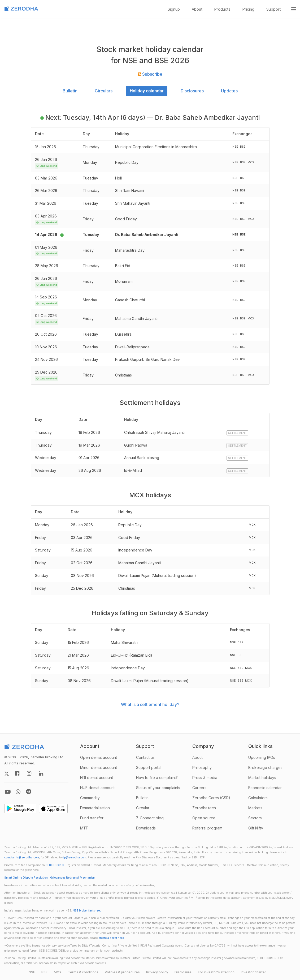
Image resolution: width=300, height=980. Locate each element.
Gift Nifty (256, 828)
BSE (44, 972)
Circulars (104, 91)
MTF (84, 828)
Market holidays (262, 778)
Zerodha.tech (204, 808)
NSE (32, 972)
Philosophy (202, 767)
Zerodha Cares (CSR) (211, 798)
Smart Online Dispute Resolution (26, 878)
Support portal (149, 767)
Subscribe (150, 74)
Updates (229, 91)
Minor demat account (99, 767)
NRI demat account (97, 778)
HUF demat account (97, 788)
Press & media (205, 778)
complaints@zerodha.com (22, 857)
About (197, 9)
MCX (58, 972)
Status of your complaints (158, 788)
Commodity (90, 798)
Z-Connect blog (150, 818)
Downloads (146, 828)
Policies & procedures (122, 972)
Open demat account (99, 757)
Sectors (255, 818)
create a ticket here (111, 938)
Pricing (248, 9)
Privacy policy (157, 972)
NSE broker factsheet (87, 911)
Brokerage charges (265, 767)
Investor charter (253, 972)
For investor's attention (216, 972)
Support (273, 9)
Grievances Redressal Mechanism (73, 878)
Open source (204, 818)
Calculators (258, 798)
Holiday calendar (147, 91)
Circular (143, 808)
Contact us (145, 757)
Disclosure (183, 972)
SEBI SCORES (55, 865)
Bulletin (70, 91)
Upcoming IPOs (262, 757)
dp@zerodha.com (74, 857)
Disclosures (192, 91)
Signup (174, 9)
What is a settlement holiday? (150, 704)
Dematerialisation (95, 808)
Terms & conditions (83, 972)
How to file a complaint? (157, 778)
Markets (255, 808)
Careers (199, 788)
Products (222, 9)
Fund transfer (92, 818)
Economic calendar (265, 788)
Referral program (207, 828)
